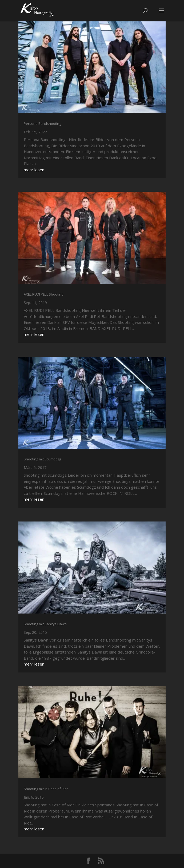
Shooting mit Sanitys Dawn (45, 624)
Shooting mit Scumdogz (43, 459)
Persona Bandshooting (42, 124)
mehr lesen (34, 170)
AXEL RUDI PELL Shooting (43, 294)
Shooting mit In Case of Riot (46, 789)
